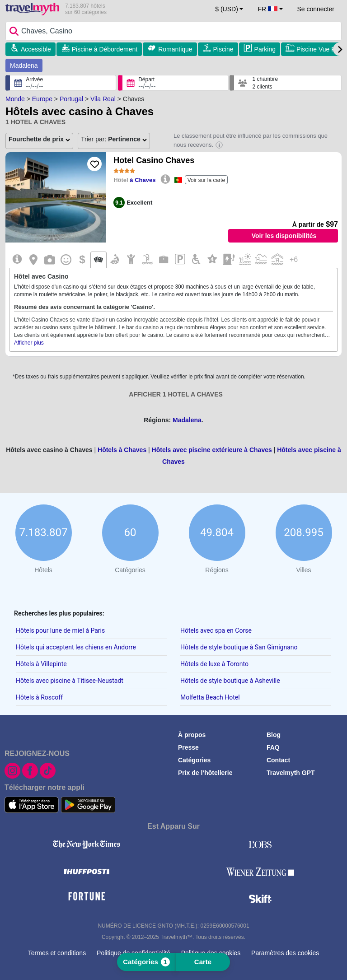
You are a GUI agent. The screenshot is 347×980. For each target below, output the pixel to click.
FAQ (273, 747)
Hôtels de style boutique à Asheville (230, 681)
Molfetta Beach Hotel (210, 697)
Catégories (194, 760)
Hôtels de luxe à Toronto (214, 664)
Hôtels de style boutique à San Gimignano (239, 647)
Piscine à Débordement (105, 49)
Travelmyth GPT (291, 773)
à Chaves (143, 180)
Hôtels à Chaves (122, 450)
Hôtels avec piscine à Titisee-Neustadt (70, 681)
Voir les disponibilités (284, 236)
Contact (278, 760)
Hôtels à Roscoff (39, 697)
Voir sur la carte (206, 180)
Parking (265, 49)
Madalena (24, 65)
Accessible (36, 49)
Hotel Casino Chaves (154, 160)
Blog (274, 735)
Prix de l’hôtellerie (205, 773)
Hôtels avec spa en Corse (216, 630)
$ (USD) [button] (227, 9)
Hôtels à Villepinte (41, 664)
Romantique (175, 49)
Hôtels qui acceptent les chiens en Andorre (76, 647)
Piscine (223, 49)
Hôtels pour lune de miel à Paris (60, 630)
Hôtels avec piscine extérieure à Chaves (212, 450)
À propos (192, 735)
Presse (188, 747)
